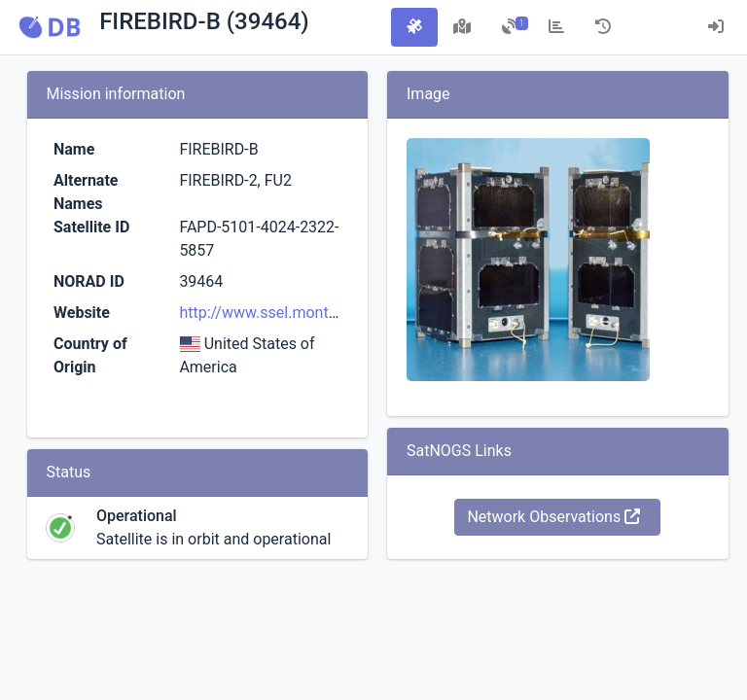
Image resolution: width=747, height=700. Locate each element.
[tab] (414, 27)
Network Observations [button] (553, 517)
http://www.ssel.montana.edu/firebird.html (326, 313)
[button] (50, 27)
